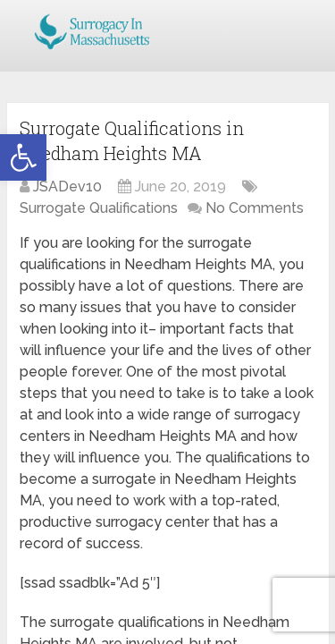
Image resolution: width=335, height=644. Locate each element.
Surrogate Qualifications (99, 208)
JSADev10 (67, 186)
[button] (23, 157)
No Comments (255, 208)
